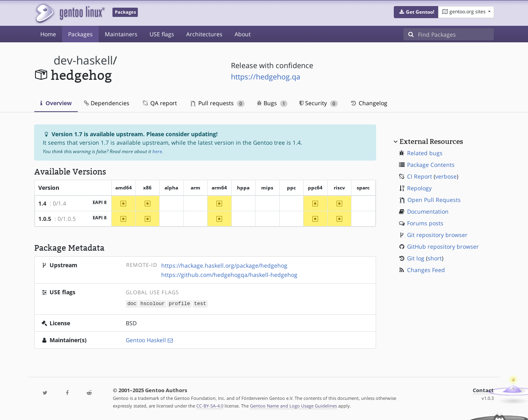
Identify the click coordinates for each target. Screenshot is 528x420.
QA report (159, 103)
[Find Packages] (456, 34)
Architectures (204, 34)
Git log (416, 258)
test (200, 303)
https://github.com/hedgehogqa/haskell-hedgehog (229, 275)
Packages (80, 34)
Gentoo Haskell (146, 340)
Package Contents (431, 165)
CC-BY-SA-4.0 (210, 405)
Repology (419, 188)
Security (319, 103)
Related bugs (425, 153)
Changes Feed (426, 270)
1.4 (42, 203)
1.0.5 (45, 219)
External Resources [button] (431, 141)
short (435, 258)
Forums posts (425, 223)
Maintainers (121, 34)
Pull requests (218, 103)
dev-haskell (83, 60)
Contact (483, 390)
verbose (446, 176)
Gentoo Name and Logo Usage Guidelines (293, 405)
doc (132, 303)
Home (48, 34)
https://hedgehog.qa (266, 77)
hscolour (152, 303)
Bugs (272, 103)
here (157, 151)
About (243, 34)
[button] (416, 12)
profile (180, 303)
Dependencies (107, 103)
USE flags (162, 34)
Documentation (428, 211)
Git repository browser (437, 235)
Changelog (369, 103)
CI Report (420, 176)
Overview (56, 103)
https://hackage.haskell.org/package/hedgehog (224, 265)
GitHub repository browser (443, 246)
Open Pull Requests (434, 200)
